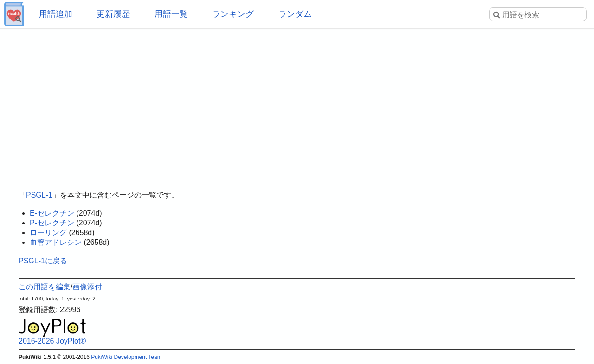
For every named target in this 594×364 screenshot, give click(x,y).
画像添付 (87, 287)
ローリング (48, 233)
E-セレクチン (52, 213)
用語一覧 (171, 14)
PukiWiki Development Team (126, 357)
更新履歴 (113, 14)
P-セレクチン (52, 223)
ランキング (233, 14)
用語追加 (56, 14)
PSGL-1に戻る (43, 261)
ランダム (295, 14)
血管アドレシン (56, 242)
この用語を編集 (45, 287)
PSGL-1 (39, 195)
